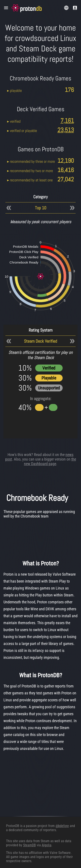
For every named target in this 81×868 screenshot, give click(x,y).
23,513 (66, 130)
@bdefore (62, 826)
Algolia (47, 845)
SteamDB (29, 845)
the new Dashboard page (50, 461)
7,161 (67, 121)
